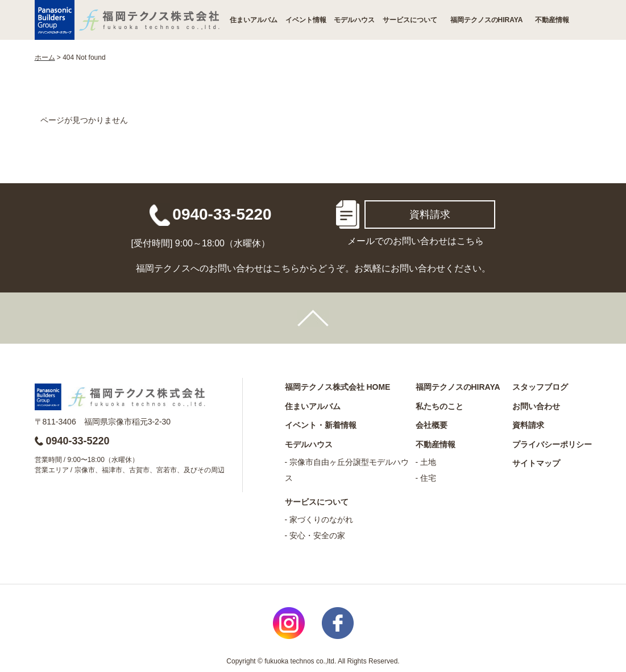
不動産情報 (552, 20)
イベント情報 (306, 20)
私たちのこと (440, 406)
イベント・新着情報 (321, 425)
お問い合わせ (536, 406)
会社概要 (432, 425)
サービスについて (410, 20)
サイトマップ (536, 463)
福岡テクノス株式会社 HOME (338, 387)
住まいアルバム (254, 20)
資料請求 (430, 215)
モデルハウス (354, 20)
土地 (428, 462)
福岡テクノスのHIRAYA (487, 20)
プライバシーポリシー (552, 444)
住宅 (428, 478)
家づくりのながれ (321, 520)
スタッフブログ (540, 387)
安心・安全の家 (317, 535)
